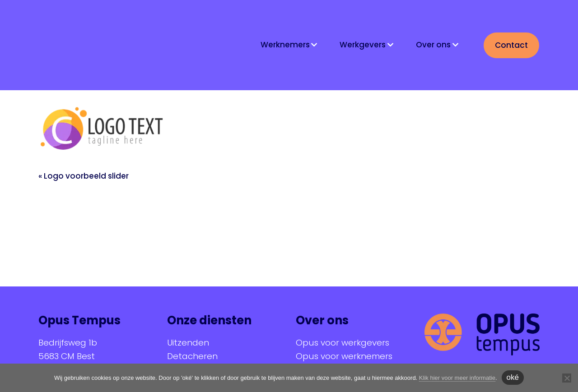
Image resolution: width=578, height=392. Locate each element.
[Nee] (567, 378)
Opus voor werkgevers (343, 343)
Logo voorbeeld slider (86, 176)
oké (513, 377)
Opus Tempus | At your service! (98, 44)
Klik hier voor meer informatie (457, 378)
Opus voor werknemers (344, 356)
